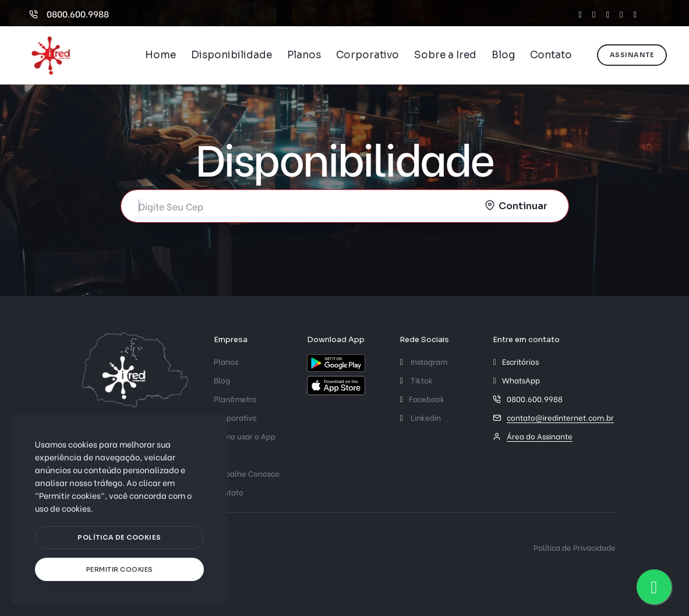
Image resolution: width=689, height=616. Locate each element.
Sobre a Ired (445, 55)
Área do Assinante (540, 436)
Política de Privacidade (575, 547)
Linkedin (420, 417)
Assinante (632, 55)
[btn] (119, 538)
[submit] (517, 206)
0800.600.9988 (69, 13)
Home (160, 55)
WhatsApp (521, 380)
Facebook (422, 398)
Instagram (423, 361)
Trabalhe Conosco (247, 473)
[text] (119, 570)
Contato (551, 55)
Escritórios (520, 361)
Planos (304, 55)
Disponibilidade (232, 55)
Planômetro (235, 398)
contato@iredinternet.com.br (560, 417)
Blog (503, 55)
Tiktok (416, 380)
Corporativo (368, 55)
